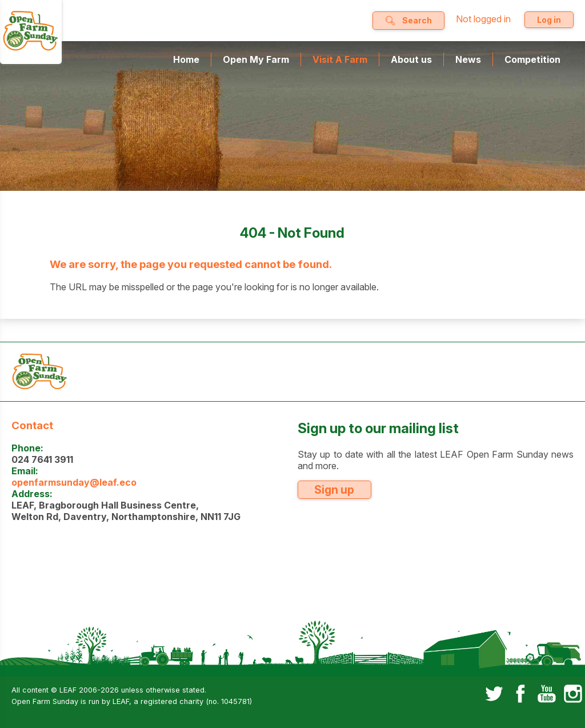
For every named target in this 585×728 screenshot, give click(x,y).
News (468, 59)
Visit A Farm (340, 59)
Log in (549, 20)
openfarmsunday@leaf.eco (74, 482)
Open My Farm (256, 59)
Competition (532, 59)
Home (186, 59)
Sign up (334, 490)
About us (411, 59)
